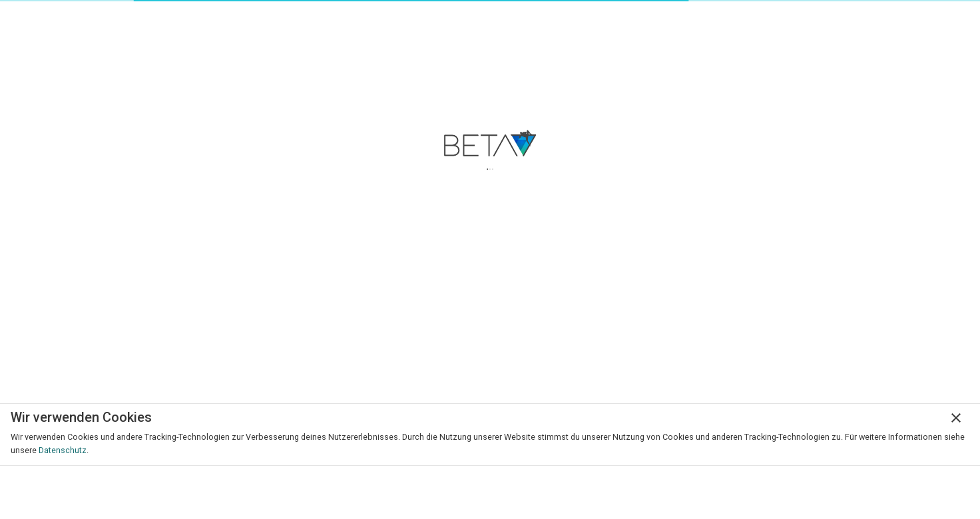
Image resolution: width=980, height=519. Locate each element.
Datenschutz (63, 450)
